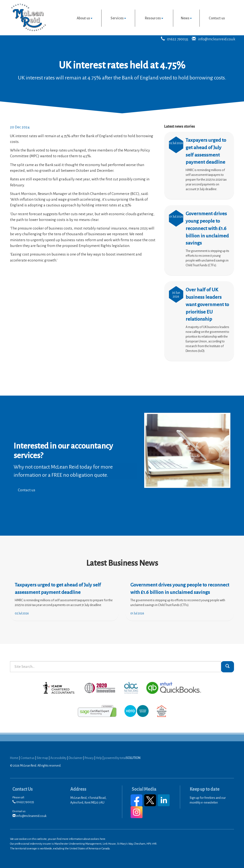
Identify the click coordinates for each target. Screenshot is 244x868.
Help (99, 758)
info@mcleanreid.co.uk (217, 39)
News (186, 18)
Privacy (89, 758)
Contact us (217, 18)
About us (85, 18)
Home (14, 758)
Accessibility (58, 758)
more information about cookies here (84, 839)
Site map (42, 758)
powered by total (122, 758)
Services (118, 18)
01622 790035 (178, 39)
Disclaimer (76, 758)
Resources (154, 18)
